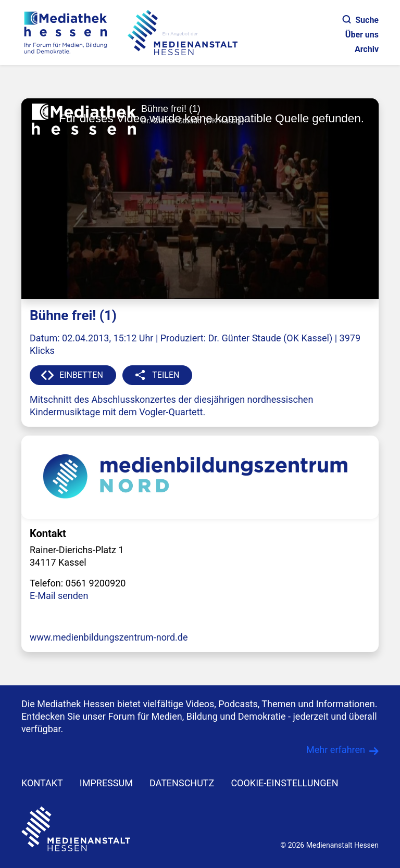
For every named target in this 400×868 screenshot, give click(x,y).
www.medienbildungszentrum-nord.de (109, 637)
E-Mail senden (59, 596)
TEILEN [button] (166, 375)
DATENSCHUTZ (182, 783)
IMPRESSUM (106, 783)
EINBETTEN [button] (81, 375)
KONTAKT (42, 783)
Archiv (367, 49)
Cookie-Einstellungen (284, 783)
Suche (361, 20)
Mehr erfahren (336, 750)
